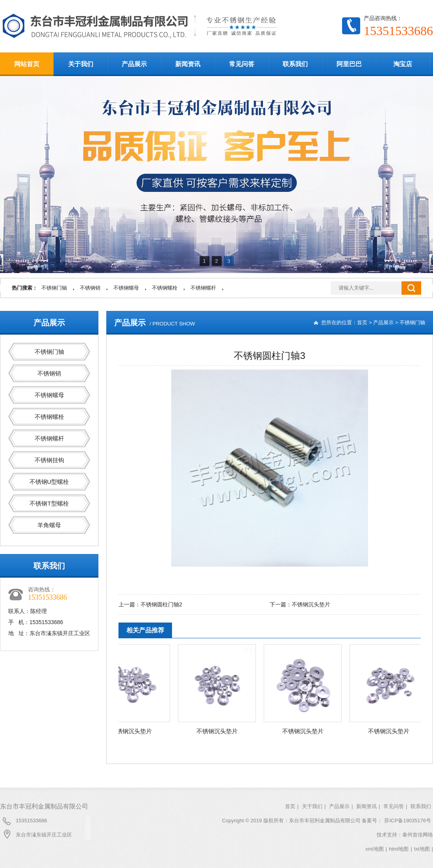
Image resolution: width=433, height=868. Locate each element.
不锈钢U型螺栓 (49, 482)
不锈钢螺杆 (203, 288)
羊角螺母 (49, 525)
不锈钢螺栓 (165, 288)
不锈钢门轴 (54, 288)
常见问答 (242, 64)
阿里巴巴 (349, 64)
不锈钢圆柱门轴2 (161, 604)
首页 (362, 322)
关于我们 (81, 64)
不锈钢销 (90, 288)
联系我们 (295, 64)
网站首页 (27, 64)
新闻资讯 (188, 64)
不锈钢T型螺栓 (49, 503)
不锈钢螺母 (126, 288)
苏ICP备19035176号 (408, 821)
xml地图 (374, 849)
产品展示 (134, 64)
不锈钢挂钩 (49, 460)
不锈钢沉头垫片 (311, 604)
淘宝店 (403, 64)
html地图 (399, 849)
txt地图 (422, 849)
